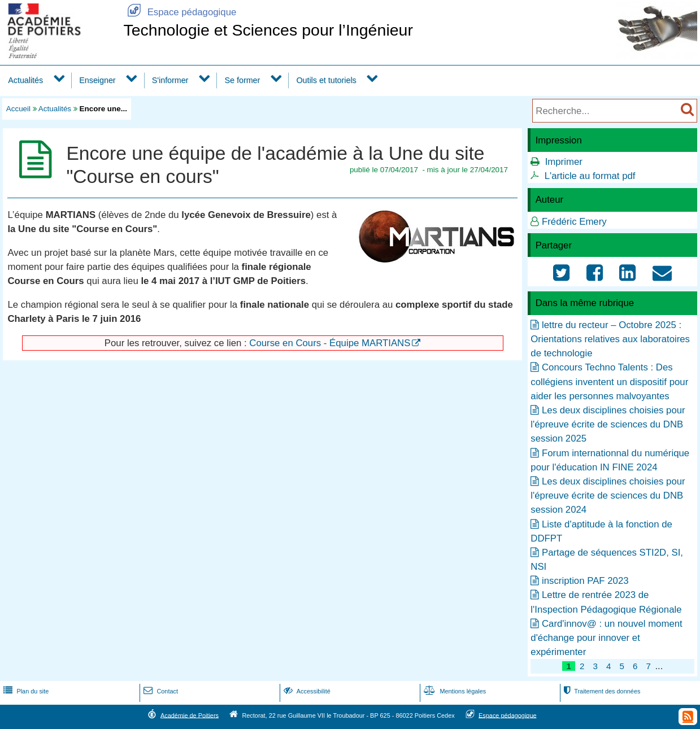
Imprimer (564, 162)
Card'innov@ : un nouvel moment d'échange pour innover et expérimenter (606, 638)
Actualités (25, 80)
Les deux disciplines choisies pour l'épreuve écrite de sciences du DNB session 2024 (608, 496)
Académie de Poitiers (190, 715)
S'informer (170, 80)
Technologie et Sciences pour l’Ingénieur (268, 30)
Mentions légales (454, 691)
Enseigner (97, 80)
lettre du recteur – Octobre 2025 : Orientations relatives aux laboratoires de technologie (610, 339)
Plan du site (25, 691)
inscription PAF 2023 (585, 581)
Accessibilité (306, 691)
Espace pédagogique (180, 12)
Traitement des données (601, 691)
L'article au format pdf (590, 176)
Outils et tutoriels (326, 80)
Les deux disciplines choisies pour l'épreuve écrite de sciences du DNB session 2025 (608, 424)
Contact (160, 691)
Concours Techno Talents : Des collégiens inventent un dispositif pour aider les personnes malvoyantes (609, 381)
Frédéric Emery (574, 222)
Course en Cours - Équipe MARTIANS (330, 343)
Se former (243, 80)
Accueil (18, 109)
